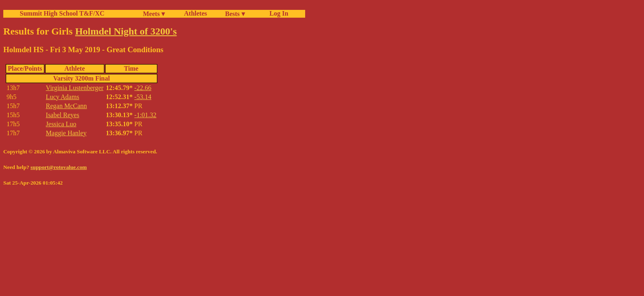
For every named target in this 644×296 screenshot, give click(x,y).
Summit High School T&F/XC (62, 13)
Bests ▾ (235, 14)
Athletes (195, 13)
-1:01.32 (145, 115)
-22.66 (143, 88)
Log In (277, 13)
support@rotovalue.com (59, 167)
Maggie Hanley (66, 133)
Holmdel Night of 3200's (126, 31)
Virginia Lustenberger (75, 88)
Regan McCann (67, 106)
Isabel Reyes (63, 115)
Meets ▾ (154, 14)
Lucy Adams (63, 97)
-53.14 (143, 97)
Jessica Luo (61, 124)
